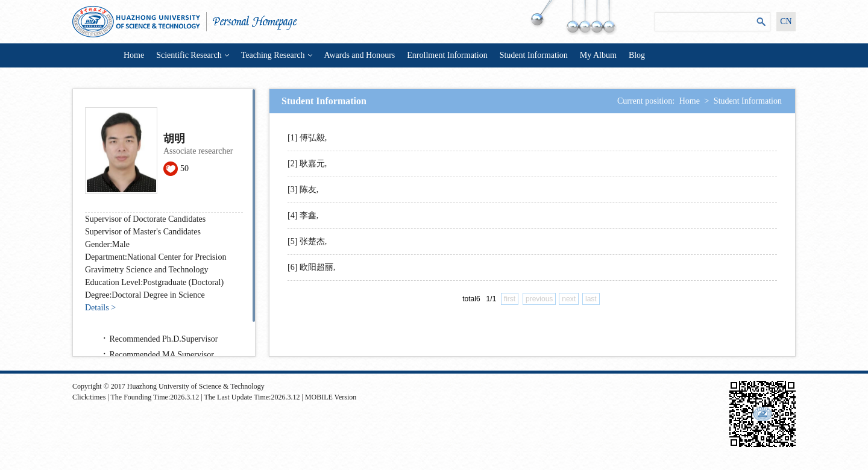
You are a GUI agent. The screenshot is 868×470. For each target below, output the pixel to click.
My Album (598, 55)
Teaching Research (277, 55)
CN (786, 21)
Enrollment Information (447, 55)
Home (134, 55)
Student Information (534, 55)
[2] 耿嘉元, (307, 164)
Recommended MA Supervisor (162, 355)
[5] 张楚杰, (307, 241)
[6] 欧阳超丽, (311, 267)
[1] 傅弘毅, (307, 138)
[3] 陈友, (303, 190)
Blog (637, 55)
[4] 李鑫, (303, 215)
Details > (100, 308)
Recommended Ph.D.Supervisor (164, 339)
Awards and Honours (360, 55)
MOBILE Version (331, 397)
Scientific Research (192, 55)
